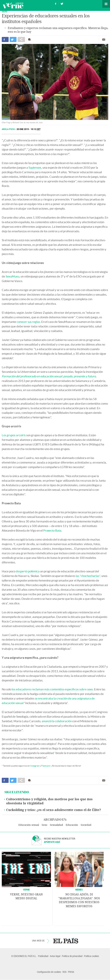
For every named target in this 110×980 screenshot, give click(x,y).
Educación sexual (29, 825)
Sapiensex (35, 167)
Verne (13, 5)
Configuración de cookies (49, 972)
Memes (79, 890)
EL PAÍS (66, 941)
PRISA (71, 972)
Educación (72, 825)
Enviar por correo (104, 40)
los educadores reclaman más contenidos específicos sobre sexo (52, 689)
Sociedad (86, 825)
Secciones (106, 4)
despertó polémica (28, 571)
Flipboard (46, 766)
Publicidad (43, 956)
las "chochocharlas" (88, 576)
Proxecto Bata (52, 530)
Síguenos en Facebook (56, 3)
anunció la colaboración (57, 721)
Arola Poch (9, 129)
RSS (64, 972)
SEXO (4, 11)
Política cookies (91, 956)
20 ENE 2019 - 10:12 (29, 129)
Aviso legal (55, 956)
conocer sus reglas (28, 322)
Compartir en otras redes (21, 39)
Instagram (35, 766)
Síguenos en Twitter (62, 3)
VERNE (26, 890)
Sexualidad (56, 825)
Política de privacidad (72, 956)
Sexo (44, 825)
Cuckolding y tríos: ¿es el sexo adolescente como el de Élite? (54, 810)
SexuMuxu (12, 276)
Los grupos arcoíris (14, 435)
